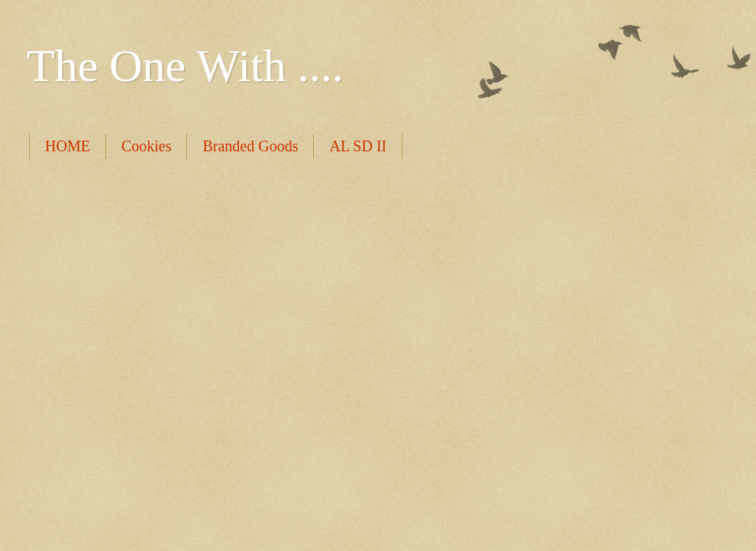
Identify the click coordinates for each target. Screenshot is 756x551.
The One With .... (185, 66)
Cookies (147, 146)
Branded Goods (250, 146)
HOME (68, 146)
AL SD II (358, 146)
